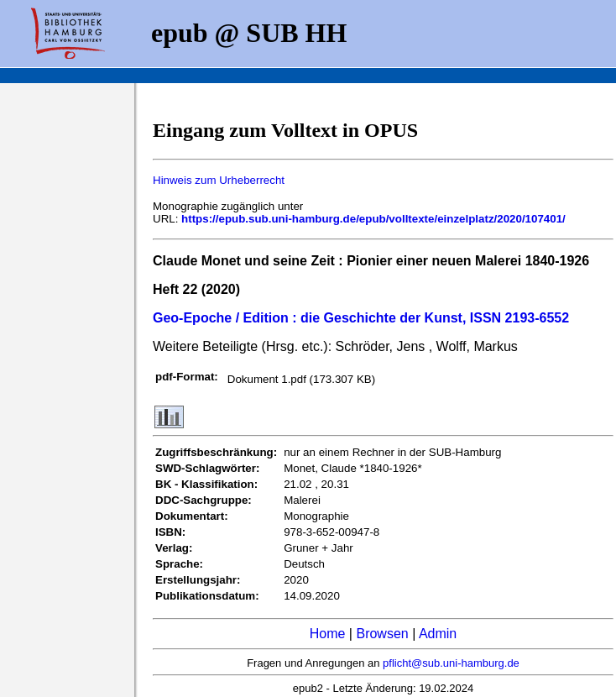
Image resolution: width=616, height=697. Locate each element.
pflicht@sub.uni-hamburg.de (451, 663)
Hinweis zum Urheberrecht (219, 180)
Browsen (382, 634)
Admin (438, 634)
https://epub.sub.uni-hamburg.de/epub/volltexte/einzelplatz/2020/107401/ (373, 219)
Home (328, 634)
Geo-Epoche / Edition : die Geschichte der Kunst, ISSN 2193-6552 (361, 318)
